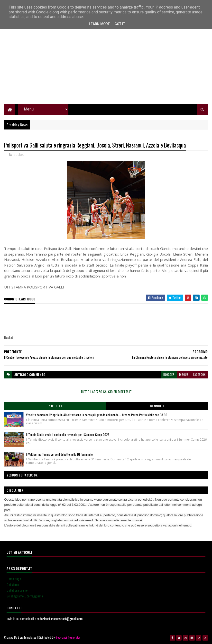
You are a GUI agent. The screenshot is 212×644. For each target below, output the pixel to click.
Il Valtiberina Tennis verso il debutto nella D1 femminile (59, 454)
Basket (19, 155)
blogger (169, 374)
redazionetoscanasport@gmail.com (60, 619)
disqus (184, 374)
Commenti (157, 406)
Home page (14, 579)
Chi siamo (13, 584)
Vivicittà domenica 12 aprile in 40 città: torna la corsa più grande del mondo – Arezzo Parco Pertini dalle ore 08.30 (97, 415)
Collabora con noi (17, 590)
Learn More (99, 24)
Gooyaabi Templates (68, 637)
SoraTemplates (27, 637)
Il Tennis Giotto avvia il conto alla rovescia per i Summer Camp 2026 (68, 435)
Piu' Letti (55, 406)
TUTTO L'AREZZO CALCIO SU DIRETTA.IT (106, 391)
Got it (120, 24)
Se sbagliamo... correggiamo (25, 596)
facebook (199, 374)
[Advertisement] (106, 69)
